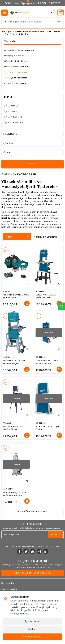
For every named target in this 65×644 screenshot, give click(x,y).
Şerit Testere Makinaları (16, 72)
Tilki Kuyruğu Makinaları (16, 78)
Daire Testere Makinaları (17, 67)
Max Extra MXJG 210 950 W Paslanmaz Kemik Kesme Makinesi (15, 494)
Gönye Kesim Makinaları (16, 61)
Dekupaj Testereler (14, 56)
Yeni (7, 152)
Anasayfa (6, 31)
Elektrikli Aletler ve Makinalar (30, 31)
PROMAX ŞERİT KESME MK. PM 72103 (14, 428)
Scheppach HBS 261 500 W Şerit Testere (48, 362)
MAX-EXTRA (13, 117)
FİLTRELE (32, 164)
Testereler (54, 31)
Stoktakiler (10, 134)
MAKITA (11, 106)
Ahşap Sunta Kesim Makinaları (20, 50)
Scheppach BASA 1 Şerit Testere (48, 428)
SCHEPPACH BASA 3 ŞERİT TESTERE (46, 296)
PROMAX (12, 111)
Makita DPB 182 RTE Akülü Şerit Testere (16, 296)
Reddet (32, 629)
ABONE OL (55, 534)
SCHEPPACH (14, 122)
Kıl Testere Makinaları (15, 83)
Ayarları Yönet (32, 621)
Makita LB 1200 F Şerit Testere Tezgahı (14, 362)
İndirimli (9, 143)
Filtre (17, 237)
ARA (58, 21)
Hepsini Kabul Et (33, 637)
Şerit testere (9, 218)
